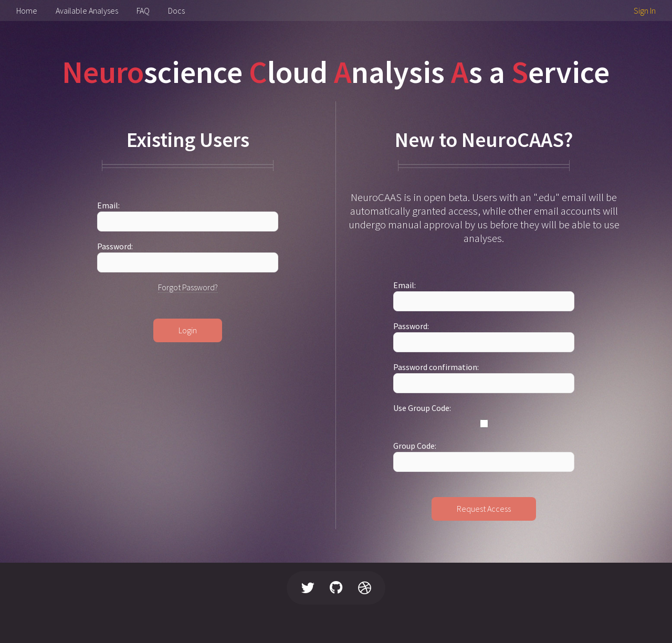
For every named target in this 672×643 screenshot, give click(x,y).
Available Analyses (87, 10)
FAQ (143, 10)
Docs (176, 10)
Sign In (645, 10)
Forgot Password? (188, 287)
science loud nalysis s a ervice (336, 72)
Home (27, 10)
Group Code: (415, 446)
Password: (115, 246)
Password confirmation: (436, 367)
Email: (108, 205)
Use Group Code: (422, 408)
